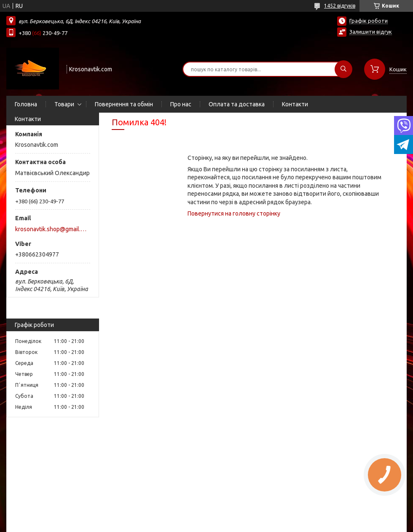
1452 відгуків (340, 6)
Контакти (295, 104)
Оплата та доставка (237, 104)
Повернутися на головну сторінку (234, 213)
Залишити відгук (371, 32)
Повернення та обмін (124, 104)
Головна (26, 104)
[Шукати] (343, 69)
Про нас (181, 104)
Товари (64, 104)
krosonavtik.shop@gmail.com (52, 229)
